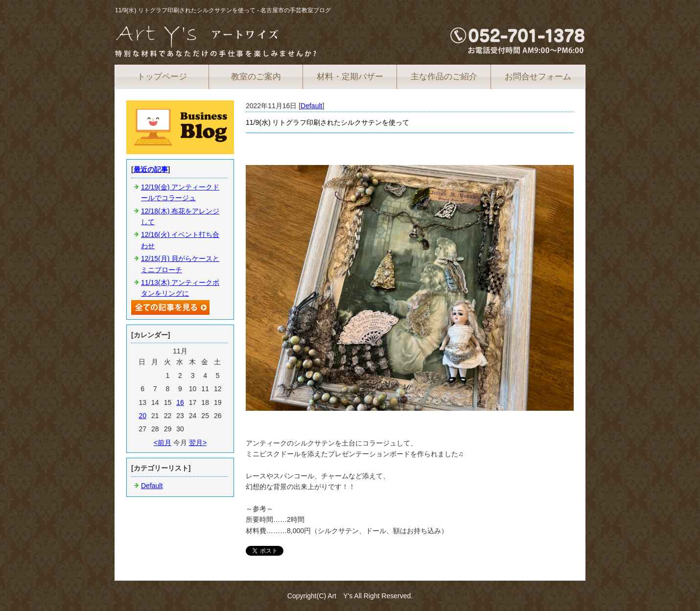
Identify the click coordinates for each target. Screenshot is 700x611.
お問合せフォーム (538, 77)
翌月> (198, 443)
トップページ (162, 77)
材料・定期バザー (350, 77)
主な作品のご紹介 (444, 77)
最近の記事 (151, 169)
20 (142, 416)
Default (311, 106)
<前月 (163, 443)
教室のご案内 (256, 77)
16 (180, 402)
